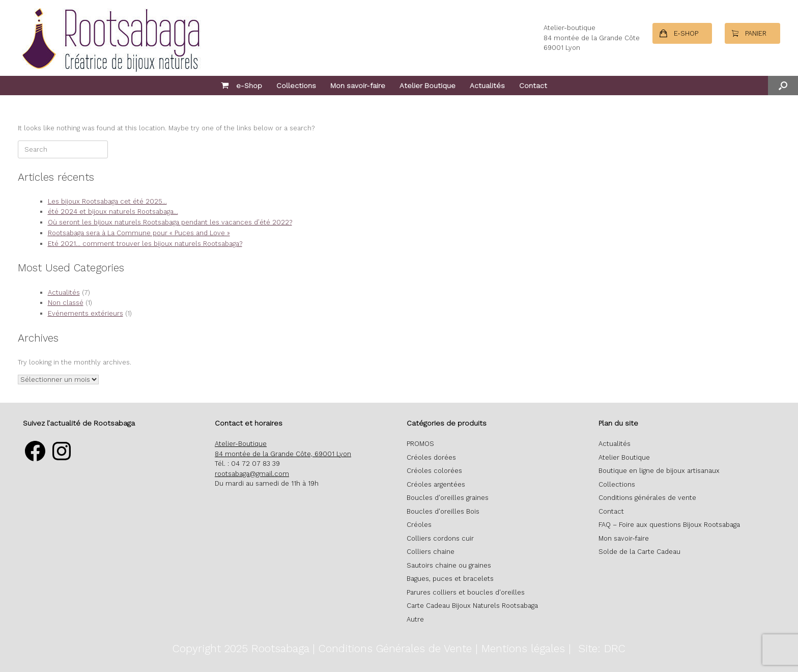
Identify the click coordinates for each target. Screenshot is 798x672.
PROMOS (420, 444)
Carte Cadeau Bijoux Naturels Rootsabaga (472, 606)
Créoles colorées (434, 471)
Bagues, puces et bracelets (450, 579)
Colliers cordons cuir (440, 538)
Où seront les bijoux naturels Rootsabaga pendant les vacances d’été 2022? (170, 222)
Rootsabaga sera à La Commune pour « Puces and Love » (139, 233)
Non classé (66, 303)
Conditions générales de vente (647, 498)
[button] (783, 86)
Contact (533, 86)
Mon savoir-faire (358, 86)
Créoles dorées (431, 457)
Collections (296, 86)
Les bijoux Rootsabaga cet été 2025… (107, 201)
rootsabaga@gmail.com (252, 474)
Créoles (419, 525)
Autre (415, 619)
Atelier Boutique (427, 86)
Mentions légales (523, 648)
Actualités (487, 86)
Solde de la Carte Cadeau (639, 552)
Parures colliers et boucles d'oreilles (466, 592)
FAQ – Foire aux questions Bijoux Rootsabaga (669, 525)
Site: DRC (602, 648)
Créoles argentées (436, 484)
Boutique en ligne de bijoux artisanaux (659, 471)
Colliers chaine (431, 552)
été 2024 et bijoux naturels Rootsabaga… (113, 212)
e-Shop (241, 86)
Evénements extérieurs (85, 313)
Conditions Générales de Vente (395, 648)
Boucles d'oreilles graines (448, 498)
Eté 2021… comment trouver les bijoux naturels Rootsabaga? (145, 244)
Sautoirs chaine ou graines (449, 565)
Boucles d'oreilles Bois (443, 511)
